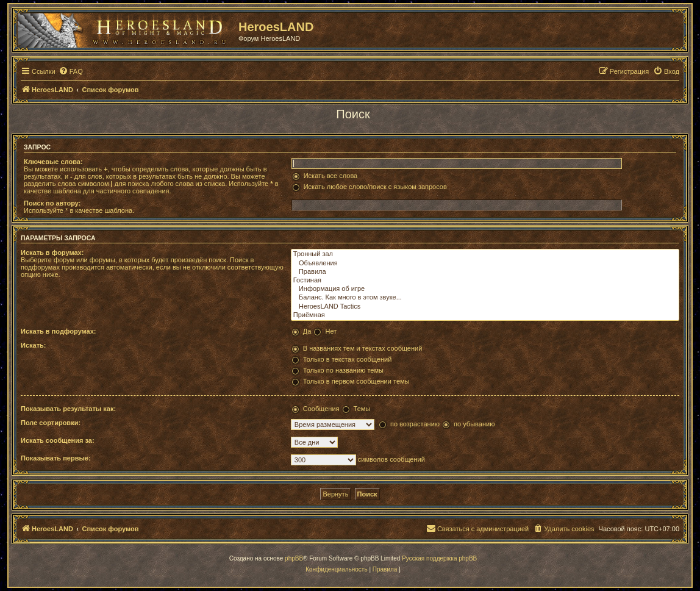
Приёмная (485, 315)
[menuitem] (71, 71)
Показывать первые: (56, 458)
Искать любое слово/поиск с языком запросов (375, 187)
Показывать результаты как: (68, 409)
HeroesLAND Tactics (485, 307)
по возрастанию (415, 424)
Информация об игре (485, 289)
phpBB (294, 558)
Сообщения (321, 409)
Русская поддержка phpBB (439, 558)
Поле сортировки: (51, 423)
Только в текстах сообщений (348, 359)
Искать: (33, 345)
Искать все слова (331, 176)
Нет (331, 331)
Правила (485, 272)
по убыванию (474, 424)
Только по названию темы (343, 370)
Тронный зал (485, 254)
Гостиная (485, 281)
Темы (362, 409)
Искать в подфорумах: (59, 331)
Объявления (485, 263)
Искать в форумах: (52, 253)
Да (307, 331)
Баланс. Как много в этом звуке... (485, 298)
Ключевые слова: (53, 162)
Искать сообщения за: (58, 440)
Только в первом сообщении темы (356, 381)
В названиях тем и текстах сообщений (363, 348)
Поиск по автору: (52, 203)
